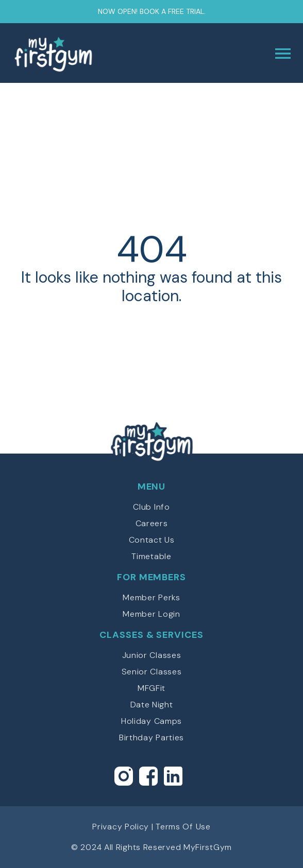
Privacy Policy (121, 827)
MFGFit (151, 688)
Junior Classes (152, 655)
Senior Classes (152, 672)
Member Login (151, 614)
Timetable (151, 556)
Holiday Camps (151, 721)
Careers (152, 523)
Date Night (152, 705)
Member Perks (151, 597)
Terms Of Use (183, 827)
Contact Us (152, 540)
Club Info (151, 507)
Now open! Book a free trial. (152, 11)
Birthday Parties (151, 737)
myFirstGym (82, 54)
